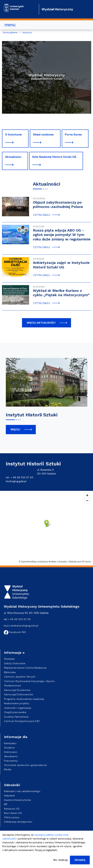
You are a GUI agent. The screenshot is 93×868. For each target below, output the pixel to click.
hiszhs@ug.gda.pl (16, 481)
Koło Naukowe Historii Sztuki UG (54, 157)
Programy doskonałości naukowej (24, 699)
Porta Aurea (73, 135)
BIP (6, 804)
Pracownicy (11, 761)
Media (8, 769)
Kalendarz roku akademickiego (22, 791)
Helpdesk (9, 796)
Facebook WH (15, 632)
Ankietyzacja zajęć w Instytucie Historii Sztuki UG (61, 265)
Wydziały (9, 659)
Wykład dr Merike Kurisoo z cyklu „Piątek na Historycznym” (61, 293)
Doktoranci (11, 752)
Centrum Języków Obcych (20, 677)
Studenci (9, 748)
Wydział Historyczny (57, 9)
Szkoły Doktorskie (15, 663)
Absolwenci (11, 756)
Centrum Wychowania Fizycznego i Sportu (29, 681)
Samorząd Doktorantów (19, 694)
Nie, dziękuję (60, 860)
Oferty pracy (12, 817)
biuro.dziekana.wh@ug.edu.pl (21, 626)
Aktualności (13, 157)
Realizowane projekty (17, 703)
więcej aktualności (41, 323)
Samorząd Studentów (17, 690)
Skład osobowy (43, 135)
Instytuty (27, 33)
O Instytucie (13, 135)
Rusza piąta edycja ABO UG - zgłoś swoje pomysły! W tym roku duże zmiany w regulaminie (62, 235)
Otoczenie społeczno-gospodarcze (25, 765)
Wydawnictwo (13, 686)
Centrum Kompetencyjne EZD (22, 721)
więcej (15, 429)
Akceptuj (80, 860)
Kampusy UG (12, 809)
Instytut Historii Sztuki (32, 415)
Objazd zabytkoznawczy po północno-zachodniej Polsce (58, 204)
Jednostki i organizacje (18, 708)
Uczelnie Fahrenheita (16, 717)
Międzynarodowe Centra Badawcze (25, 668)
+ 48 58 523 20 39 (19, 619)
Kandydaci (10, 743)
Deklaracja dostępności (18, 822)
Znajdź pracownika (15, 712)
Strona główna (10, 33)
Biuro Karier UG (13, 813)
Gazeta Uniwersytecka (17, 800)
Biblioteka (10, 672)
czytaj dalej (42, 215)
